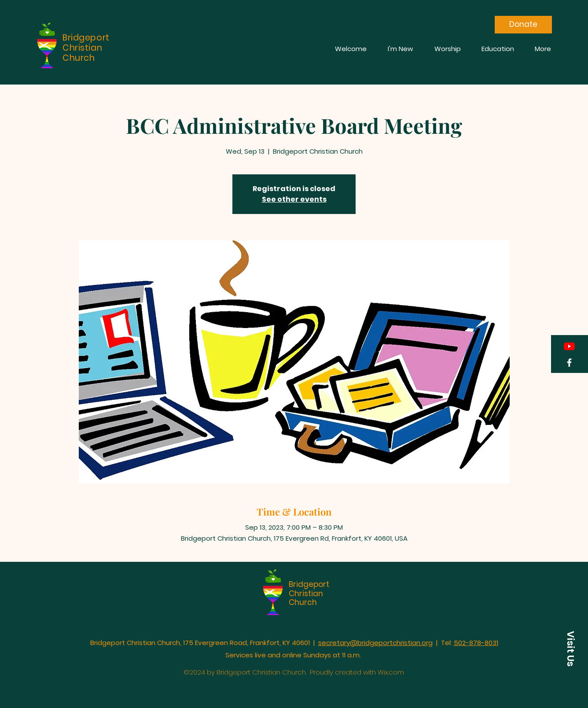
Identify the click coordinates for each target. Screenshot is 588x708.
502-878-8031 (476, 643)
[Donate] (523, 25)
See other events (294, 199)
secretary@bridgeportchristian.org (375, 643)
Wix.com (391, 672)
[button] (570, 649)
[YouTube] (569, 346)
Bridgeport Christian (309, 589)
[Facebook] (569, 363)
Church (303, 602)
